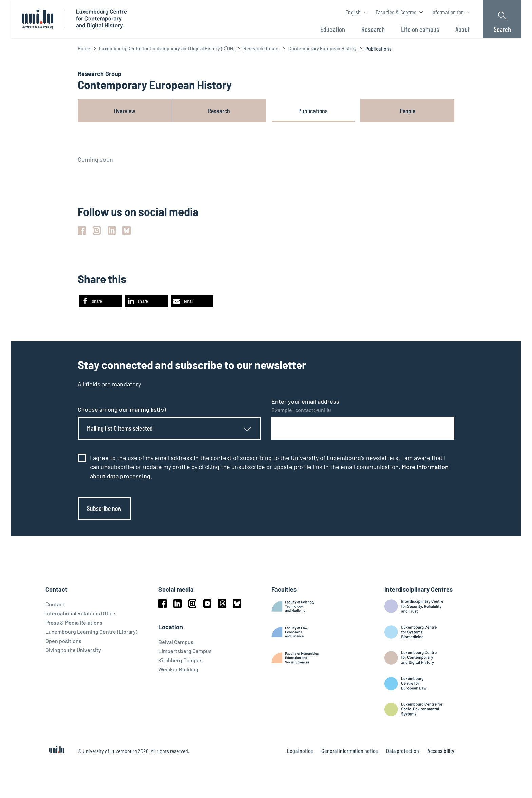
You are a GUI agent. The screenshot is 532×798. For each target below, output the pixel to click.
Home (84, 48)
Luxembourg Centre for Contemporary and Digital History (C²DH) (167, 48)
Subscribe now (104, 508)
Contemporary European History (322, 48)
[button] (101, 301)
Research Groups (261, 48)
